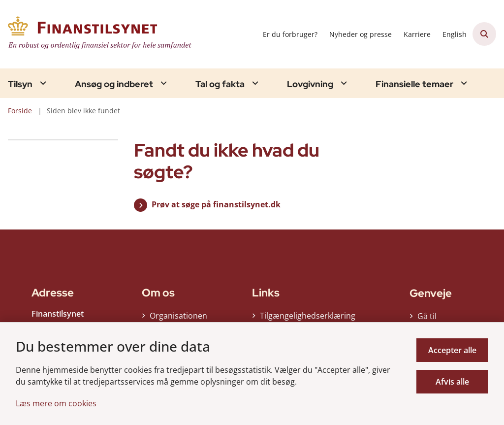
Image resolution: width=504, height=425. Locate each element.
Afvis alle (452, 382)
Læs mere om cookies (56, 403)
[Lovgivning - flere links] (343, 83)
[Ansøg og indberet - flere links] (162, 83)
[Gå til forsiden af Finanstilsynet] (97, 34)
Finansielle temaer (414, 84)
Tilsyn (20, 84)
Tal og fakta (220, 84)
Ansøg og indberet (114, 84)
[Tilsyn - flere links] (42, 83)
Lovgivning (310, 84)
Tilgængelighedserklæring (303, 318)
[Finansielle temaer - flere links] (463, 83)
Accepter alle (452, 350)
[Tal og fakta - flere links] (254, 83)
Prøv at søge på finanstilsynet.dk (216, 204)
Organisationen (178, 318)
